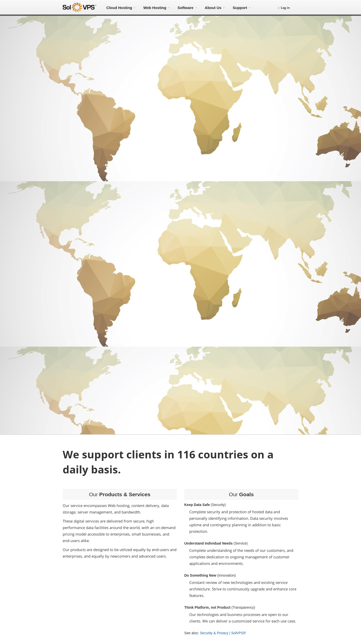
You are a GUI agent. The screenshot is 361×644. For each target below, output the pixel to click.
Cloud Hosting (119, 8)
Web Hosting (155, 8)
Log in (284, 8)
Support (240, 8)
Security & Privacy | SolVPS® (223, 633)
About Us (213, 8)
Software (185, 8)
